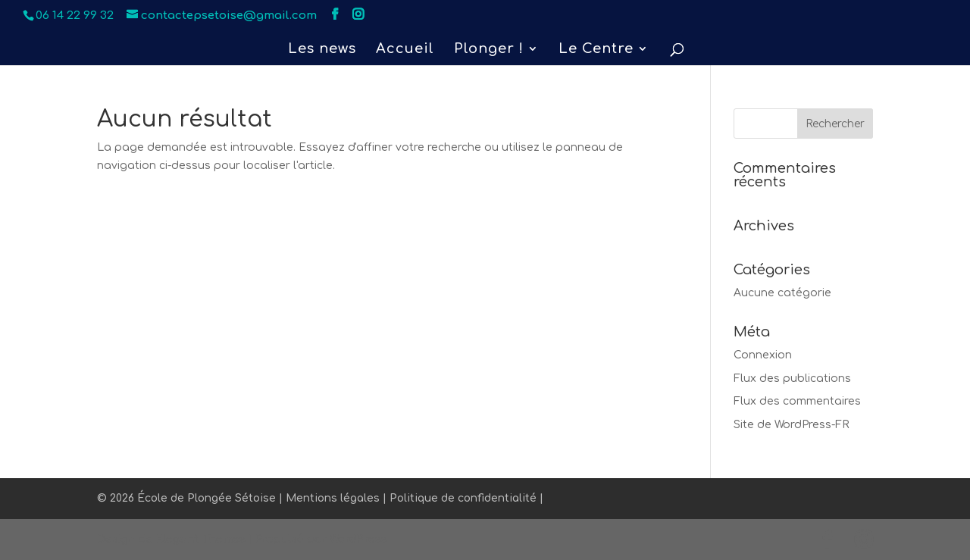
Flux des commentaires (797, 401)
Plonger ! (489, 50)
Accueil (405, 50)
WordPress (358, 539)
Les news (322, 50)
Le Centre (596, 50)
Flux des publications (792, 379)
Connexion (763, 355)
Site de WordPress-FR (792, 425)
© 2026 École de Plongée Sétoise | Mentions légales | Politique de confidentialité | (320, 498)
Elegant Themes (200, 539)
